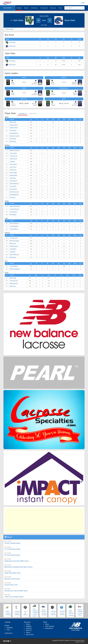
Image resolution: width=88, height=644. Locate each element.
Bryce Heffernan (14, 224)
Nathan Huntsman (15, 151)
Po (48, 119)
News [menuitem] (47, 624)
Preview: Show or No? (11, 585)
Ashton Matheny (14, 184)
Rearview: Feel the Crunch (12, 579)
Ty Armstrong (13, 156)
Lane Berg (12, 197)
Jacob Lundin (13, 153)
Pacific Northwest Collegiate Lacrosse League (35, 613)
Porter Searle (13, 164)
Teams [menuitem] (28, 624)
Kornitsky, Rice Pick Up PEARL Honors (16, 591)
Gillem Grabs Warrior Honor (13, 573)
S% (79, 58)
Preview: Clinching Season (12, 543)
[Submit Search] (66, 8)
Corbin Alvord (13, 181)
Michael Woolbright (15, 269)
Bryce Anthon (13, 189)
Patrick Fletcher (14, 246)
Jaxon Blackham (14, 226)
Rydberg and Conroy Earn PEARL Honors (17, 561)
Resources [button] (53, 8)
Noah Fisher (13, 142)
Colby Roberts (13, 159)
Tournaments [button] (44, 8)
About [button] (60, 8)
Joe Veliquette (14, 238)
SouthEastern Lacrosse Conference (54, 613)
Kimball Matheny (14, 195)
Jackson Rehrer (14, 128)
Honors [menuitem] (28, 632)
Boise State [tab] (33, 114)
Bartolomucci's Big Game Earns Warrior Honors (18, 567)
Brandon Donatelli (14, 136)
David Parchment (14, 192)
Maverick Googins (14, 241)
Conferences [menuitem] (9, 633)
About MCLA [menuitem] (49, 628)
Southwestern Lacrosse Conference (63, 613)
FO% (64, 58)
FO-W (75, 119)
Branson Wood (14, 125)
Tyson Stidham (14, 266)
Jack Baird (12, 252)
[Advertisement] (44, 520)
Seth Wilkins (13, 249)
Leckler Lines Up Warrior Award (14, 597)
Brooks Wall (13, 139)
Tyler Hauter (13, 186)
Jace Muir (12, 162)
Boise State (10, 29)
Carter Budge (13, 173)
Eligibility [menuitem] (29, 626)
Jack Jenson (13, 167)
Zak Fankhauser (14, 133)
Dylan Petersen (14, 284)
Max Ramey (13, 257)
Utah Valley (12, 42)
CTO (70, 119)
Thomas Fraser (14, 281)
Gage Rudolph (13, 175)
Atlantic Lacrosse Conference (8, 613)
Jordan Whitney (14, 229)
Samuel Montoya (14, 255)
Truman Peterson (14, 209)
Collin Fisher (13, 178)
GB (56, 58)
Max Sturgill (13, 278)
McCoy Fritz (13, 244)
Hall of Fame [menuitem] (30, 635)
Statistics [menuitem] (29, 628)
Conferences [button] (34, 8)
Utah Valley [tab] (23, 114)
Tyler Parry (13, 286)
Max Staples (13, 215)
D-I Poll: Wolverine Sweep (12, 549)
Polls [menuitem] (8, 630)
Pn (64, 119)
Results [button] (26, 8)
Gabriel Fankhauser (15, 206)
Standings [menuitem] (10, 628)
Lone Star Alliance (26, 613)
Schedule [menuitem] (19, 8)
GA (48, 58)
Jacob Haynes (13, 212)
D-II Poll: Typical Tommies (12, 555)
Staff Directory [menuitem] (50, 626)
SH (53, 119)
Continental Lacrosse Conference (17, 613)
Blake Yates (13, 122)
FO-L (81, 119)
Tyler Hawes (13, 130)
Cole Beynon (13, 170)
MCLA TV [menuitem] (29, 630)
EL (31, 119)
